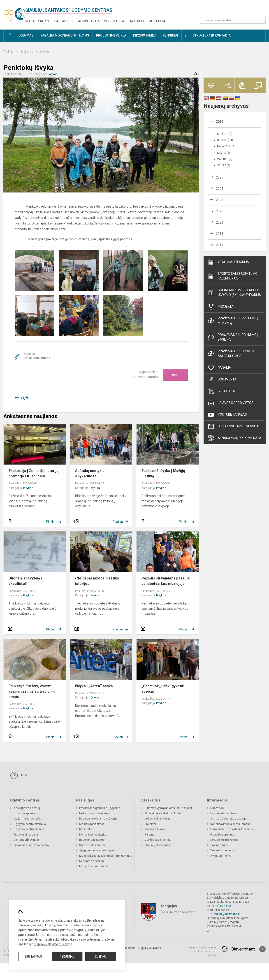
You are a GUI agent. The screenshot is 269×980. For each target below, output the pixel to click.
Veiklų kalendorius (228, 262)
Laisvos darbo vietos (231, 403)
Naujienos (27, 52)
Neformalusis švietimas (95, 813)
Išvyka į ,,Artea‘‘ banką (94, 686)
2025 (220, 177)
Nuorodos (217, 808)
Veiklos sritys (37, 21)
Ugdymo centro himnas (29, 829)
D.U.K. (19, 775)
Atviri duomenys (221, 856)
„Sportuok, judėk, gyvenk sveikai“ (163, 689)
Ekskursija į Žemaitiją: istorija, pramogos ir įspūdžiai (34, 473)
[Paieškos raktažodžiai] (233, 20)
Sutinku (101, 957)
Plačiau (51, 522)
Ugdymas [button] (26, 35)
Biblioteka (221, 391)
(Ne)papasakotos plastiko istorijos (97, 581)
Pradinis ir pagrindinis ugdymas (100, 808)
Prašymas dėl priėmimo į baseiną (233, 337)
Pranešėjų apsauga (223, 835)
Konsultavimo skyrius (93, 835)
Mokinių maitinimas (92, 824)
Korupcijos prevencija (224, 840)
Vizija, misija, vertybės (28, 819)
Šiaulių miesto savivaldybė (178, 912)
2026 (220, 121)
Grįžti (25, 398)
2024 (220, 189)
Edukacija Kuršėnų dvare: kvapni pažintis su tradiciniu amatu (32, 691)
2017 (220, 245)
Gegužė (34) (225, 140)
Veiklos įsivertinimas (158, 840)
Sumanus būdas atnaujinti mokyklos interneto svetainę (202, 951)
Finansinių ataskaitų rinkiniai (163, 813)
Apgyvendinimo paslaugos (97, 850)
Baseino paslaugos (92, 840)
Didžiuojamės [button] (144, 35)
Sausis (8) (224, 165)
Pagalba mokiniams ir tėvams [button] (65, 35)
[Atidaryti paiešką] (261, 20)
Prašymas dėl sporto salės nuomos (231, 354)
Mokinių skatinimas (157, 845)
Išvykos (44, 52)
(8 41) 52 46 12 (221, 906)
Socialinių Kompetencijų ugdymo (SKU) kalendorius (234, 292)
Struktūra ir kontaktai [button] (212, 35)
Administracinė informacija (101, 21)
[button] (235, 9)
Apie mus (137, 21)
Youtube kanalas (227, 415)
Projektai (221, 307)
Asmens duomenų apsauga (228, 819)
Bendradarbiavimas (26, 840)
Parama (219, 368)
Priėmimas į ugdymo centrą (31, 845)
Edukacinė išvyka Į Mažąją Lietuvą (163, 473)
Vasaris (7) (225, 159)
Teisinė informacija (223, 850)
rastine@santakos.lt (227, 914)
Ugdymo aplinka (24, 813)
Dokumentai (222, 380)
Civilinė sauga (219, 845)
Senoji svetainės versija (233, 426)
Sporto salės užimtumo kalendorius (233, 276)
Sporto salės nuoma (92, 845)
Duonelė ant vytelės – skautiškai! (27, 581)
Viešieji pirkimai (155, 829)
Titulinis (9, 52)
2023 (220, 200)
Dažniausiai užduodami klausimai (232, 829)
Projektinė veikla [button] (111, 35)
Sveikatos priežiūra (92, 861)
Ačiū (175, 375)
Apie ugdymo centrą (27, 808)
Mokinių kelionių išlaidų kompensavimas (106, 856)
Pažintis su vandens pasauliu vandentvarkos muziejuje (166, 581)
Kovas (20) (224, 153)
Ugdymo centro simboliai (30, 824)
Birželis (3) (225, 134)
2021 (220, 222)
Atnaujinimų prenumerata (234, 438)
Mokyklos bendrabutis (94, 866)
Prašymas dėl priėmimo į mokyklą (233, 321)
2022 (220, 211)
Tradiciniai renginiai (26, 835)
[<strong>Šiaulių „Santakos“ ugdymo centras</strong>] (14, 14)
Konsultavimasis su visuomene (230, 824)
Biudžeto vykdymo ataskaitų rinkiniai (168, 808)
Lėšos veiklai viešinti (158, 819)
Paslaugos (64, 21)
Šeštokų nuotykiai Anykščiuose (90, 473)
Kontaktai (158, 21)
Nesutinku (67, 957)
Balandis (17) (226, 147)
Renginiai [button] (170, 35)
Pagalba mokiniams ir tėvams (98, 819)
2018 (220, 234)
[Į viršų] (262, 949)
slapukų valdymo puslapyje (53, 944)
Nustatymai (34, 957)
